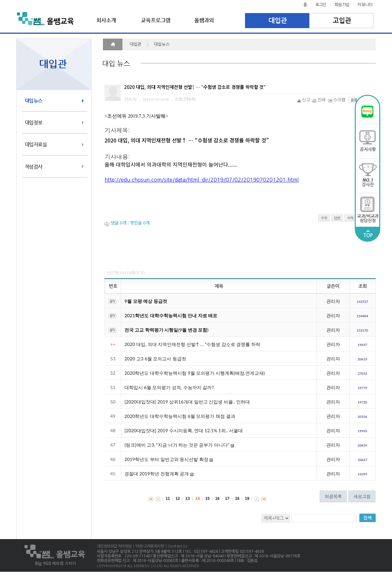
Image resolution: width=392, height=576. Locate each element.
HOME (113, 44)
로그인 (321, 5)
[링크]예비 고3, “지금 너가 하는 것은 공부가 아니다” (177, 445)
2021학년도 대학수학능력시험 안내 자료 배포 (171, 315)
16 (217, 499)
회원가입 (342, 5)
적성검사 (34, 167)
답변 (337, 218)
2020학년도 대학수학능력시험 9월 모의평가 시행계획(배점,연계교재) (195, 373)
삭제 (350, 218)
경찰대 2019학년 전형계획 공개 (157, 474)
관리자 (333, 301)
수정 (324, 218)
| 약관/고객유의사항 (148, 546)
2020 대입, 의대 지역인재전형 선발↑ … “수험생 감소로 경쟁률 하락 (192, 344)
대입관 (277, 21)
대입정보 (34, 123)
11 (168, 499)
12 (178, 499)
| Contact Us (176, 546)
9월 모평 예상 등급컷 (146, 301)
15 (207, 499)
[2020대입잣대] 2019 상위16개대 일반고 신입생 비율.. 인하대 (187, 402)
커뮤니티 (365, 5)
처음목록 (333, 496)
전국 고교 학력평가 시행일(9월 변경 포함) (166, 330)
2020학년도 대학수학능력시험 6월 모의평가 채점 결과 (180, 416)
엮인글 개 (140, 223)
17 (227, 499)
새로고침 (362, 496)
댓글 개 (119, 223)
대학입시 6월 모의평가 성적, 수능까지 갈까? (169, 387)
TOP (368, 234)
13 (188, 499)
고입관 (342, 21)
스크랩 (337, 99)
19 (247, 499)
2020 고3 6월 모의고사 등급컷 (155, 359)
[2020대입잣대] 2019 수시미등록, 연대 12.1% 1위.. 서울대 (184, 430)
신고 (304, 99)
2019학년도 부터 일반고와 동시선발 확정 (166, 459)
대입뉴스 (34, 101)
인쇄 (319, 99)
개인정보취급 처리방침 (114, 546)
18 (237, 499)
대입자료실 (36, 145)
